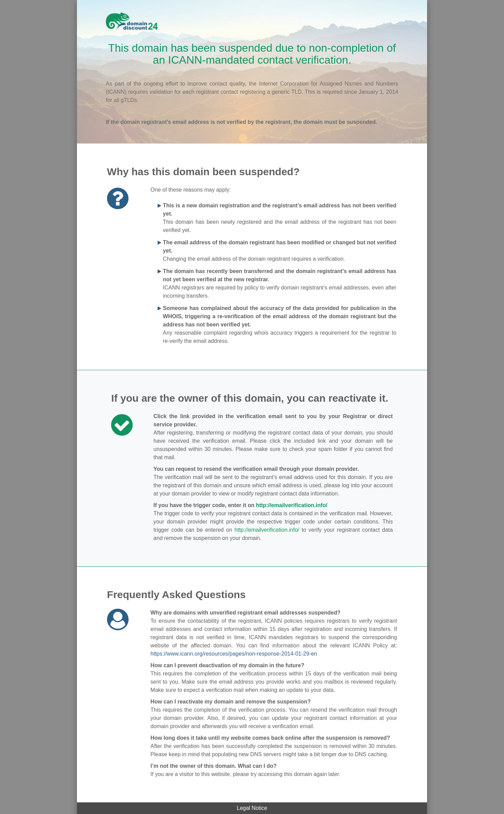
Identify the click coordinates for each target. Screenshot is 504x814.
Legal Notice (252, 808)
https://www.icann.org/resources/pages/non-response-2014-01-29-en (234, 654)
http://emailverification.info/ (291, 505)
